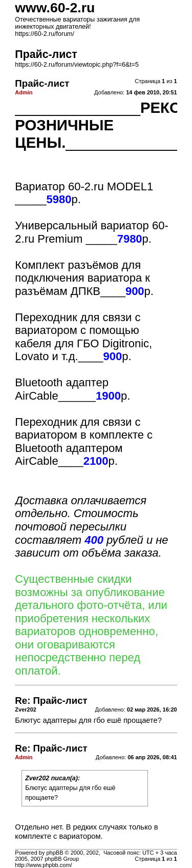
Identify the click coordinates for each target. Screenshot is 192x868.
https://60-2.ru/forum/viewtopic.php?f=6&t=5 (77, 65)
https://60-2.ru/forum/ (45, 34)
